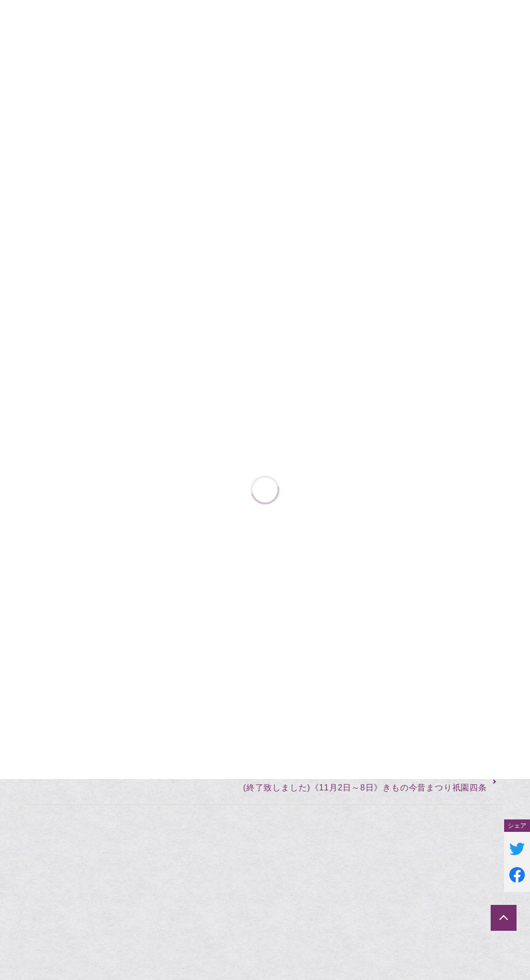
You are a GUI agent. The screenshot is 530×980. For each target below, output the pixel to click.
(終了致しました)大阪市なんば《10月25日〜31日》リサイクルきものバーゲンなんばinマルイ (226, 763)
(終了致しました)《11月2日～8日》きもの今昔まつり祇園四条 (365, 788)
